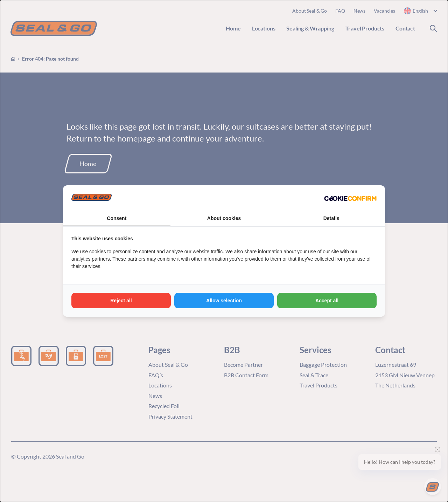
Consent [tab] (117, 218)
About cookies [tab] (224, 218)
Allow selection (224, 301)
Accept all (327, 301)
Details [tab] (331, 218)
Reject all (121, 301)
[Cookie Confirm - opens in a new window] (350, 198)
